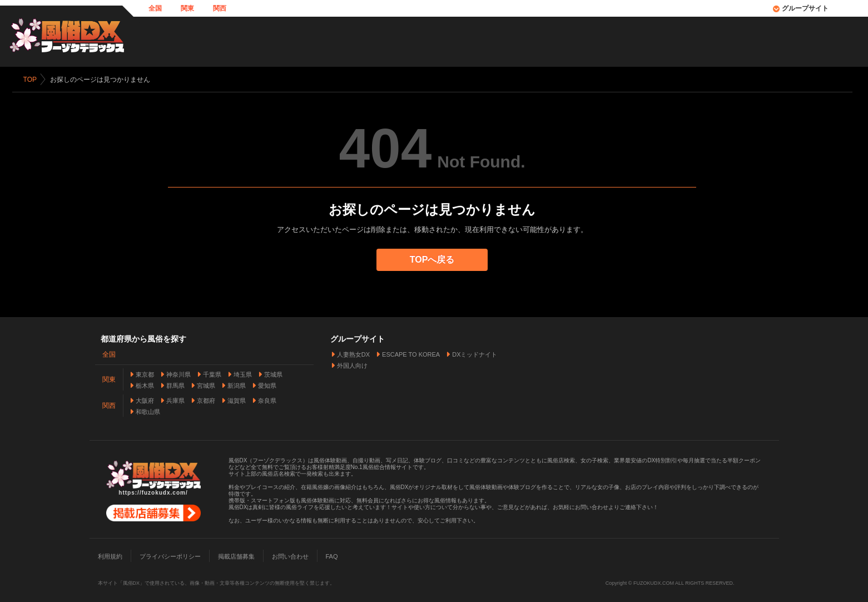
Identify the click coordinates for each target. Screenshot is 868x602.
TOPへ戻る (434, 260)
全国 (155, 8)
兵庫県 (175, 399)
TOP (32, 80)
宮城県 (206, 384)
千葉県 (212, 373)
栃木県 (145, 384)
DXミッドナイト (475, 353)
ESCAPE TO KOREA (411, 353)
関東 (187, 8)
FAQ (332, 555)
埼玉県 (243, 373)
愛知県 (267, 384)
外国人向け (352, 364)
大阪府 (145, 399)
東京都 (145, 373)
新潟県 (237, 384)
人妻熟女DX (353, 353)
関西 (220, 8)
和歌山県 (148, 410)
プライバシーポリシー (170, 555)
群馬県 (175, 384)
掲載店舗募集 (236, 555)
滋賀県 (237, 399)
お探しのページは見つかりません (102, 80)
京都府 (206, 399)
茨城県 (273, 373)
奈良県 (267, 399)
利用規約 (110, 555)
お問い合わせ (290, 555)
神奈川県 (178, 373)
